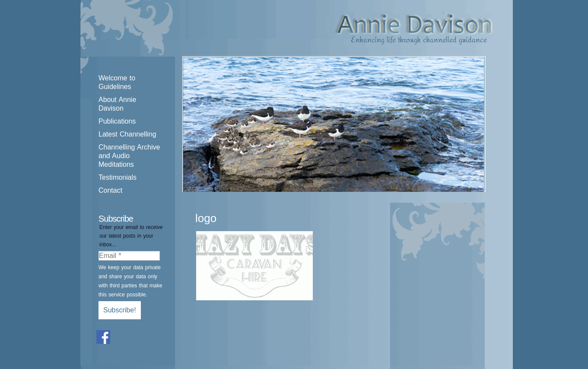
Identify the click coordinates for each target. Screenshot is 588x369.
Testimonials (118, 177)
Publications (117, 121)
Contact (110, 190)
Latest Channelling (127, 134)
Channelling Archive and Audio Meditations (129, 156)
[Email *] (129, 256)
